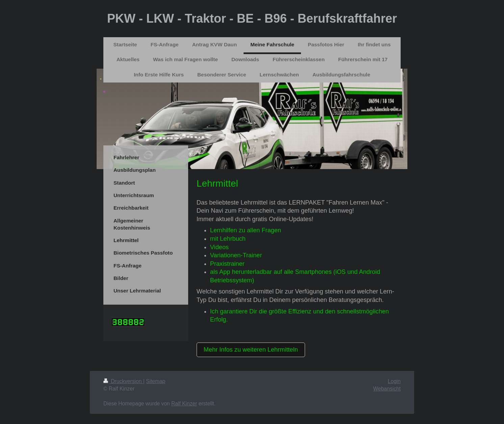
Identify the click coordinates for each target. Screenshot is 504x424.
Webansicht (387, 389)
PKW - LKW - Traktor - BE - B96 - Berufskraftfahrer (252, 18)
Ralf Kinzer (184, 404)
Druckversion (123, 381)
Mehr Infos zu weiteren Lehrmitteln (251, 350)
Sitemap (156, 381)
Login (394, 381)
